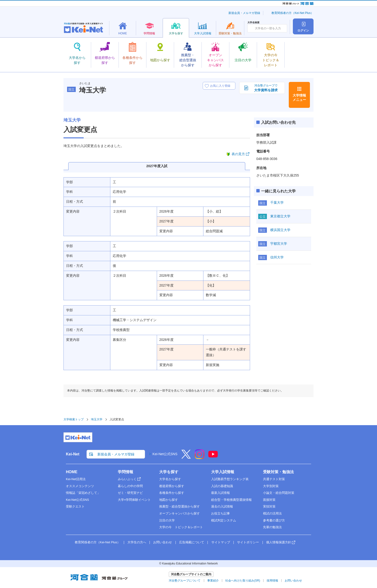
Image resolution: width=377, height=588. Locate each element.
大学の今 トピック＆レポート (181, 527)
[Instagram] (200, 457)
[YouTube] (213, 457)
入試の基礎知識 (222, 486)
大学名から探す (170, 479)
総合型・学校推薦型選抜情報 (231, 500)
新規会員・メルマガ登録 (244, 13)
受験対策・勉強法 (278, 472)
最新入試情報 (220, 493)
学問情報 (126, 472)
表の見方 (238, 154)
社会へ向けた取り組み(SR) (243, 581)
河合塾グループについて (185, 581)
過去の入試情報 (222, 506)
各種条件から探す (172, 493)
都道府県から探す (172, 486)
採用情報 (272, 581)
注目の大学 (167, 520)
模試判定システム (224, 520)
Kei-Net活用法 (76, 479)
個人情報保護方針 (279, 542)
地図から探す (169, 500)
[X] (186, 457)
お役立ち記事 (220, 513)
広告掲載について (192, 542)
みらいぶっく (127, 479)
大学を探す (169, 472)
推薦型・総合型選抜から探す (179, 506)
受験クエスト (75, 506)
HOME (72, 472)
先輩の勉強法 (272, 527)
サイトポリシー (248, 542)
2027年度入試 (157, 166)
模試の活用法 (272, 513)
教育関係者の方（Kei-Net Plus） (292, 13)
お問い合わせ (163, 542)
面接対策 (269, 500)
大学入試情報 (223, 472)
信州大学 (277, 257)
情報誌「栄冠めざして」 (83, 493)
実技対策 (269, 506)
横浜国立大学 (280, 230)
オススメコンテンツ (80, 486)
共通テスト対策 (274, 479)
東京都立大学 (280, 216)
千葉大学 (277, 202)
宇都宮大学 (279, 244)
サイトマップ (221, 542)
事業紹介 (213, 581)
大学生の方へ (137, 542)
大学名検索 (253, 23)
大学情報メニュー (299, 98)
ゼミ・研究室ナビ (130, 493)
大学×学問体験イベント (134, 500)
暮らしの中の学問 (130, 486)
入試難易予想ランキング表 (230, 479)
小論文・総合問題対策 (279, 493)
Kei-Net (73, 454)
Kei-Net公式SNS (165, 454)
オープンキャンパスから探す (179, 513)
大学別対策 (271, 486)
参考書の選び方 (274, 520)
